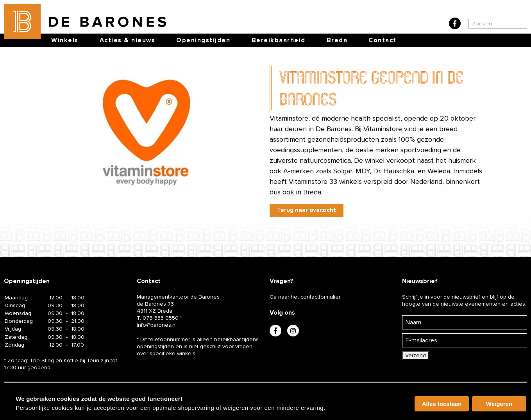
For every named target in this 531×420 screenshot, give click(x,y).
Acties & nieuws (128, 40)
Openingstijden (203, 40)
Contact (383, 40)
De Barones (334, 129)
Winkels (65, 40)
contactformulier (320, 297)
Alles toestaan (442, 404)
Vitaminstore (289, 118)
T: (158, 318)
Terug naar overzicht (307, 210)
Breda (337, 40)
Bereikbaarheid (279, 40)
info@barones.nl (157, 325)
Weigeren (499, 404)
